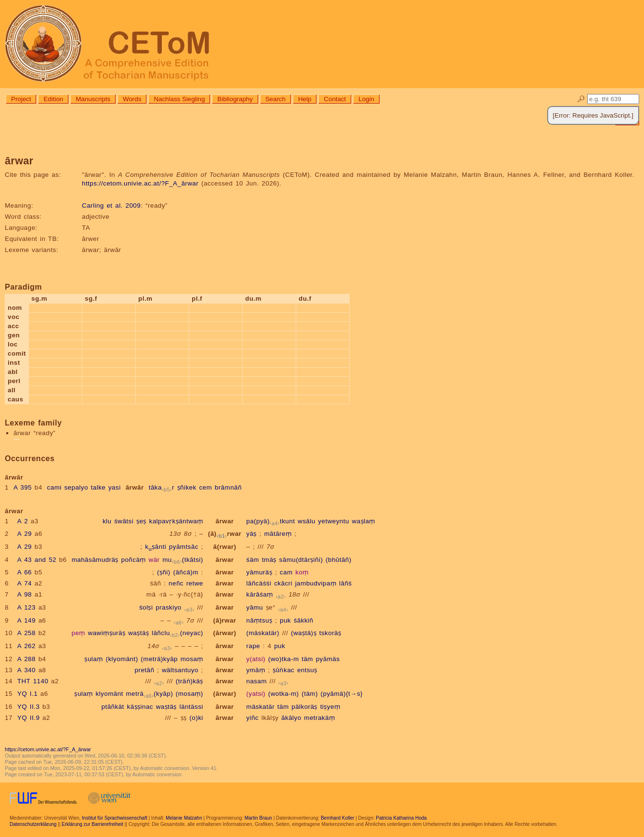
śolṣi (146, 607)
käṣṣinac (140, 707)
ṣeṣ (141, 521)
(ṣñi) (164, 572)
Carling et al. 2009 (111, 206)
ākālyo (291, 718)
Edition (53, 99)
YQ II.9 (28, 718)
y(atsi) (256, 659)
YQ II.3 (28, 707)
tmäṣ (269, 560)
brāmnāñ (228, 487)
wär (154, 560)
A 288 (26, 659)
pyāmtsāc (184, 547)
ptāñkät (113, 707)
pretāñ (145, 670)
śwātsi (124, 521)
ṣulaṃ (93, 659)
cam (286, 572)
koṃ (302, 572)
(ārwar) (225, 633)
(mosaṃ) (190, 694)
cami (54, 487)
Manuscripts (93, 99)
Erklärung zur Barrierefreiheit (92, 824)
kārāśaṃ (260, 594)
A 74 (25, 583)
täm (307, 659)
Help (305, 99)
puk (285, 620)
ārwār (135, 487)
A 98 (25, 594)
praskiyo (169, 607)
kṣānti (156, 547)
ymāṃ (256, 670)
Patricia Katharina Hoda (401, 818)
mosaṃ (192, 659)
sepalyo (76, 487)
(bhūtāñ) (339, 560)
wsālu (307, 521)
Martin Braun (258, 818)
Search (276, 99)
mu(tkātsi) (183, 560)
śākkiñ (304, 620)
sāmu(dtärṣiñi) (301, 560)
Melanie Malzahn (184, 818)
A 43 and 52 (37, 560)
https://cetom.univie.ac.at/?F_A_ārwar (140, 183)
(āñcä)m (185, 572)
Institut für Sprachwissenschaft (115, 818)
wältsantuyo (180, 670)
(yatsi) (256, 694)
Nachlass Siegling (179, 99)
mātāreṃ (278, 534)
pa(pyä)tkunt (270, 521)
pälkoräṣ (304, 707)
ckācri (283, 583)
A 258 (26, 633)
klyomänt (109, 694)
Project (21, 99)
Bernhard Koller (337, 818)
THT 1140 (33, 681)
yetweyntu (334, 521)
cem (205, 487)
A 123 (26, 607)
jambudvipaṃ (316, 583)
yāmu (255, 607)
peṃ (79, 633)
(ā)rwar (225, 534)
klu (107, 521)
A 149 (26, 620)
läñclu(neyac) (177, 633)
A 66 (25, 572)
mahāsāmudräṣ (95, 560)
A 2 (23, 521)
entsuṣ (307, 670)
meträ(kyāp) (150, 694)
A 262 (26, 646)
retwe (195, 583)
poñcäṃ (134, 560)
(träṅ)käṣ (190, 681)
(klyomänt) (122, 659)
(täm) (310, 694)
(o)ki (196, 718)
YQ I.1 (27, 694)
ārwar (224, 521)
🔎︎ (581, 99)
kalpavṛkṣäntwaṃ (176, 521)
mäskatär (260, 707)
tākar (162, 487)
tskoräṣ (330, 633)
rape (253, 646)
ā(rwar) (225, 547)
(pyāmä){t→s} (342, 694)
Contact (335, 99)
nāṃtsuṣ (259, 620)
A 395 (23, 487)
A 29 (25, 534)
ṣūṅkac (283, 670)
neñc (176, 583)
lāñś (345, 583)
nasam (256, 681)
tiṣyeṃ (330, 707)
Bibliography (235, 99)
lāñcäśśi (259, 583)
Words (132, 99)
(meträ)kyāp (159, 659)
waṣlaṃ (364, 521)
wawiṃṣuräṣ (107, 633)
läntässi (191, 707)
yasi (115, 487)
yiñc (252, 718)
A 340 (26, 670)
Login (366, 99)
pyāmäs (328, 659)
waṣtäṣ (138, 633)
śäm (253, 560)
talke (99, 487)
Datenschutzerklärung (33, 824)
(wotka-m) (284, 694)
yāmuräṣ (259, 572)
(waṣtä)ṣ (304, 633)
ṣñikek (187, 487)
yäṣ (251, 534)
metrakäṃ (319, 718)
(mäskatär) (263, 633)
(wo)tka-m (284, 659)
